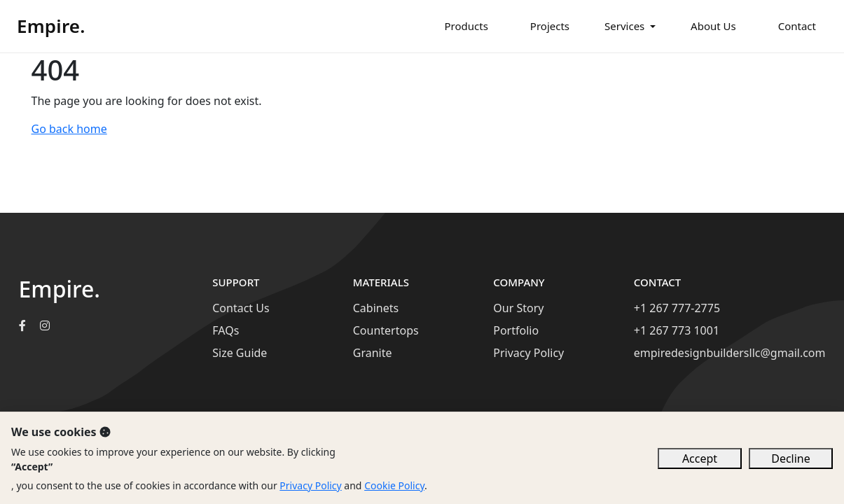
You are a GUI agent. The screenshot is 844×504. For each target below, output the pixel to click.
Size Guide (240, 353)
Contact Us (241, 308)
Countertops (386, 330)
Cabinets (376, 308)
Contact (797, 26)
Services (624, 26)
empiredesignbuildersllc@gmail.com (730, 353)
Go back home (69, 129)
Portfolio (516, 330)
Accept (700, 458)
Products (466, 26)
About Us (713, 26)
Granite (373, 353)
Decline (791, 458)
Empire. (51, 26)
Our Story (518, 308)
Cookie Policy (394, 485)
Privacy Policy (528, 353)
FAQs (226, 330)
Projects (550, 26)
